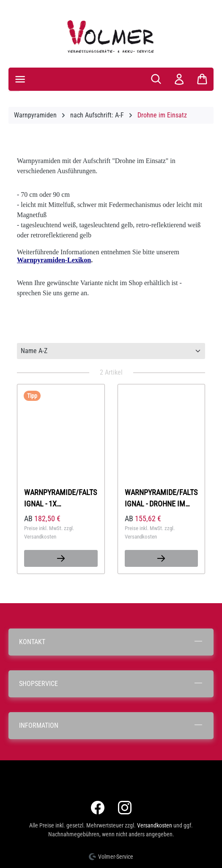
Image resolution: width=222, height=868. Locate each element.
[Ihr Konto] (179, 79)
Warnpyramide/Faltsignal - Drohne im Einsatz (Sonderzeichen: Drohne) (161, 498)
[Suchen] (156, 79)
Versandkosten (155, 825)
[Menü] (20, 79)
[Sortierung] (111, 351)
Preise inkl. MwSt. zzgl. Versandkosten (49, 532)
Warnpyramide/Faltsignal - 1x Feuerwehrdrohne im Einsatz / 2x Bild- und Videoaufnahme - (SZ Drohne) (60, 498)
